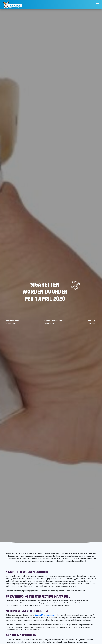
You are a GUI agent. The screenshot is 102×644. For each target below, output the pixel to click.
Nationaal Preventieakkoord (45, 615)
